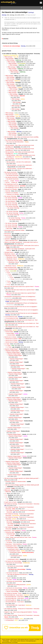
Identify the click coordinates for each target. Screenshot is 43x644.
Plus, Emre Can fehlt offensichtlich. (14, 140)
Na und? (9, 578)
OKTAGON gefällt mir (11, 600)
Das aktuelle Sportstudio (10, 172)
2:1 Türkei (7, 344)
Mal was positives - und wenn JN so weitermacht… (18, 159)
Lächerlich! (7, 239)
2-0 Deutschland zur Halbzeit (12, 619)
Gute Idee (8, 191)
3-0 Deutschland (10, 620)
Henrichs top (8, 235)
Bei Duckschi (8, 234)
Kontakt (18, 641)
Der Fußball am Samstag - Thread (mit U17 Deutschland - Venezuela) (22, 54)
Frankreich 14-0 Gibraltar (11, 189)
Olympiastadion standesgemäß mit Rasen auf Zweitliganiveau (20, 297)
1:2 (7, 499)
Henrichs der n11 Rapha (12, 342)
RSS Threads (13, 641)
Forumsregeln (15, 642)
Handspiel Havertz (9, 252)
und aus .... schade (9, 181)
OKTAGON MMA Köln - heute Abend (14, 595)
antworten (6, 39)
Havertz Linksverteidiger (11, 590)
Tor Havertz (8, 541)
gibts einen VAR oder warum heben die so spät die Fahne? (19, 287)
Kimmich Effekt (8, 330)
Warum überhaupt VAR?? (12, 240)
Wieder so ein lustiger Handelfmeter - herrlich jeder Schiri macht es (21, 242)
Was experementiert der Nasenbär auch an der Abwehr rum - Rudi (21, 320)
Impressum (23, 641)
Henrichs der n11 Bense (10, 337)
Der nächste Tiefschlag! (10, 196)
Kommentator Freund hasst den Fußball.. (15, 230)
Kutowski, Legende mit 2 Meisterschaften (16, 482)
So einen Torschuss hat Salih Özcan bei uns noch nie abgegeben (21, 307)
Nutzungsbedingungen (31, 641)
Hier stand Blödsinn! (10, 201)
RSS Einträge (5, 641)
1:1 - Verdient (11, 535)
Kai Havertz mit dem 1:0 (12, 573)
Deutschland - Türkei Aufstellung (12, 531)
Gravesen (8, 488)
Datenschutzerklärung (6, 642)
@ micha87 (33, 15)
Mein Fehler (9, 228)
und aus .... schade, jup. (11, 182)
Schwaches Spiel (10, 532)
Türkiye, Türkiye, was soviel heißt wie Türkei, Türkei (18, 537)
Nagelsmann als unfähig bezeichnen (17, 585)
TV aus (7, 271)
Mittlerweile (7, 490)
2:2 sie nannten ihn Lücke (11, 317)
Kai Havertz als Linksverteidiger (13, 561)
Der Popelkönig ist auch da (11, 184)
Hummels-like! (9, 237)
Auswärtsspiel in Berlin (11, 546)
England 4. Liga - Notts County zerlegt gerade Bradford (18, 612)
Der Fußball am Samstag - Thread (13, 593)
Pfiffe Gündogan (8, 57)
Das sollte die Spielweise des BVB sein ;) (18, 574)
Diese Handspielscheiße (10, 268)
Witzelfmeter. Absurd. (10, 254)
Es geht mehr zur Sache (10, 502)
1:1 (5, 493)
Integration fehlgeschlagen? (11, 349)
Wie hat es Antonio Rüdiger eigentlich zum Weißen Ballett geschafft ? (22, 478)
